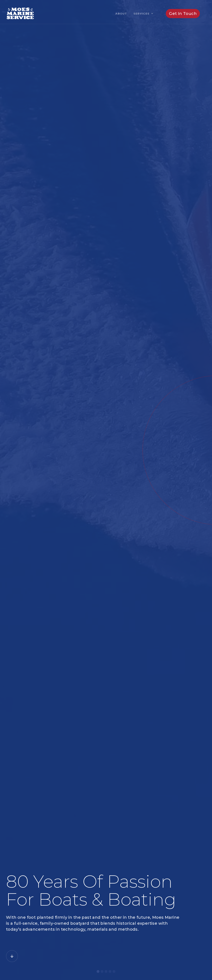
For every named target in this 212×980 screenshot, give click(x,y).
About (121, 14)
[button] (143, 14)
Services (141, 14)
